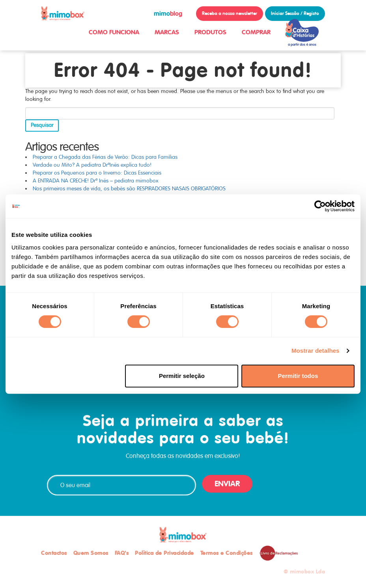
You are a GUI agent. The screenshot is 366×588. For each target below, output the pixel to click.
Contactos (54, 553)
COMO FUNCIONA (114, 32)
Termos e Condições (227, 553)
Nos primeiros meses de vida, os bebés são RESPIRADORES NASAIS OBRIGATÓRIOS (129, 189)
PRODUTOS (210, 32)
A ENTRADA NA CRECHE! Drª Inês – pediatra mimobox (96, 181)
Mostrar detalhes (316, 351)
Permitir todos (298, 376)
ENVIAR (227, 484)
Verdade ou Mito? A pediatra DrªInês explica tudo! (92, 165)
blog (168, 14)
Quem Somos (91, 553)
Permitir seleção (182, 376)
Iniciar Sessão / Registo (295, 13)
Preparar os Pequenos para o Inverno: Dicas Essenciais (97, 173)
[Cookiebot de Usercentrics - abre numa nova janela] (320, 206)
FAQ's (122, 553)
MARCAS (167, 32)
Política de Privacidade (164, 553)
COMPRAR (256, 32)
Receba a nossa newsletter (230, 13)
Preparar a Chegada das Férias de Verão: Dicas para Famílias (105, 157)
